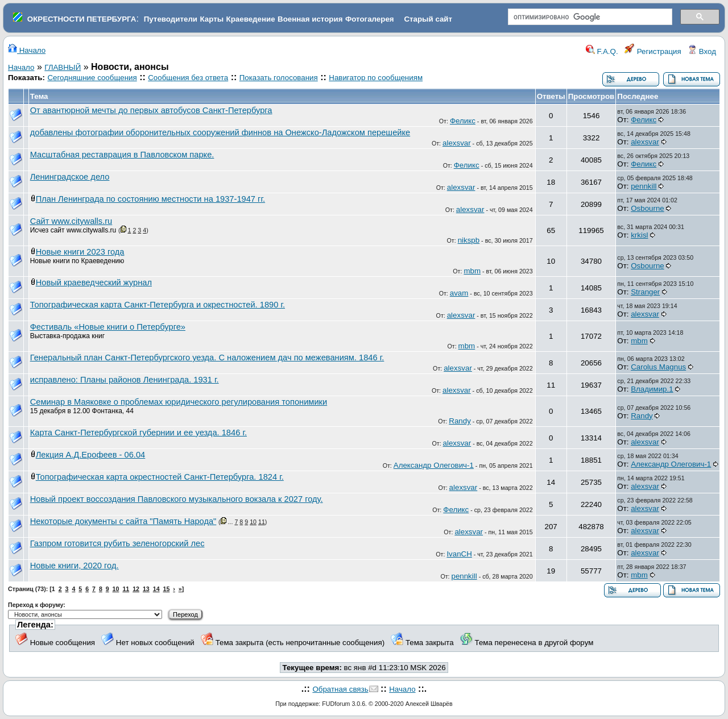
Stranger (645, 292)
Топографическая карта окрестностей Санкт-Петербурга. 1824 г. (160, 477)
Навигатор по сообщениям (376, 78)
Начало (27, 50)
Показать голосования (279, 78)
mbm (472, 271)
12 (136, 589)
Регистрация (653, 51)
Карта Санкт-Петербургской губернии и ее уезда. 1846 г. (138, 433)
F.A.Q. (602, 51)
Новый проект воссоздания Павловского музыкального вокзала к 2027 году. (177, 499)
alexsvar (457, 143)
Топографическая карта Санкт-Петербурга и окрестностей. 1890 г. (158, 305)
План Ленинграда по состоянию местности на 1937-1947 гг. (150, 199)
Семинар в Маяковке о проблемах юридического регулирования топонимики (179, 402)
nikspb (469, 240)
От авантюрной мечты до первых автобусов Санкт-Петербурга (151, 110)
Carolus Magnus (658, 367)
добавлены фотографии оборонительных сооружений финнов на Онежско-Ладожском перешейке (220, 132)
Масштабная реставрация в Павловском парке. (122, 155)
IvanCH (459, 554)
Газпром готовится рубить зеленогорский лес (117, 543)
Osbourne (648, 208)
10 (253, 522)
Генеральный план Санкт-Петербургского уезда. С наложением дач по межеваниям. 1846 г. (207, 358)
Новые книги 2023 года (80, 252)
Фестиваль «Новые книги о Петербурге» (108, 327)
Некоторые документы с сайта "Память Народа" (123, 521)
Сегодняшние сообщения (92, 78)
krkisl (639, 235)
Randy (460, 421)
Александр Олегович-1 (434, 465)
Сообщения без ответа (188, 78)
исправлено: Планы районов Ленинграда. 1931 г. (125, 380)
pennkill (644, 186)
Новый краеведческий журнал (94, 282)
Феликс (463, 121)
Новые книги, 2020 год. (75, 566)
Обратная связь (340, 689)
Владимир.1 (652, 389)
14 (156, 589)
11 (262, 522)
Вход (702, 51)
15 (167, 589)
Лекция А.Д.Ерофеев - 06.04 (91, 455)
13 (146, 589)
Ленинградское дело (70, 177)
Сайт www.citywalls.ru (71, 221)
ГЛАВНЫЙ (63, 67)
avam (459, 293)
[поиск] (589, 17)
